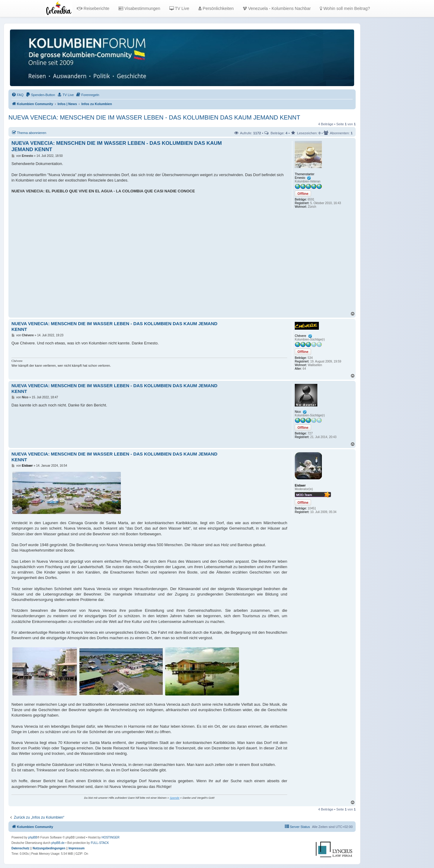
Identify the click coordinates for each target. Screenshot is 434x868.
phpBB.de (58, 843)
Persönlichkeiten (216, 8)
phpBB (33, 837)
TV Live (179, 8)
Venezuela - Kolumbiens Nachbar (277, 8)
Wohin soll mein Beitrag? (345, 8)
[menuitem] (17, 95)
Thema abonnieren (29, 132)
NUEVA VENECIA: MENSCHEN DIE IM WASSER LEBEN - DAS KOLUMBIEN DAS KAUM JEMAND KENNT (154, 117)
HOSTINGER (110, 837)
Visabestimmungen (139, 8)
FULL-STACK (100, 843)
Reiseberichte (93, 8)
